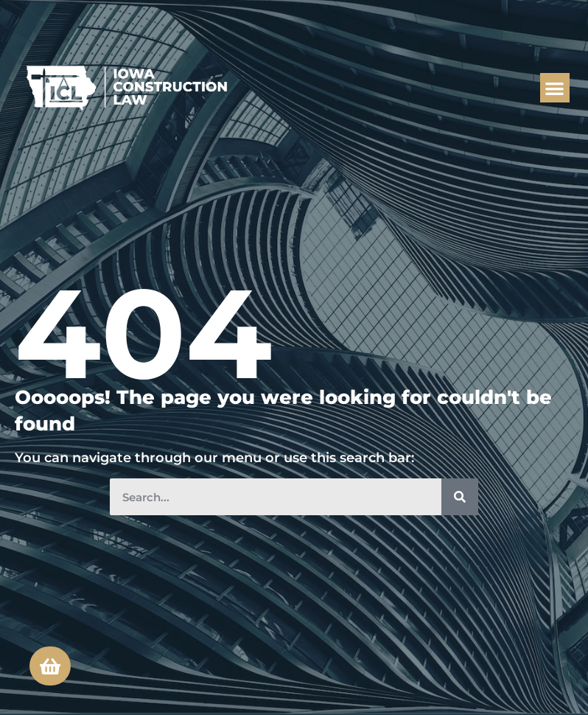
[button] (555, 88)
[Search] (460, 497)
